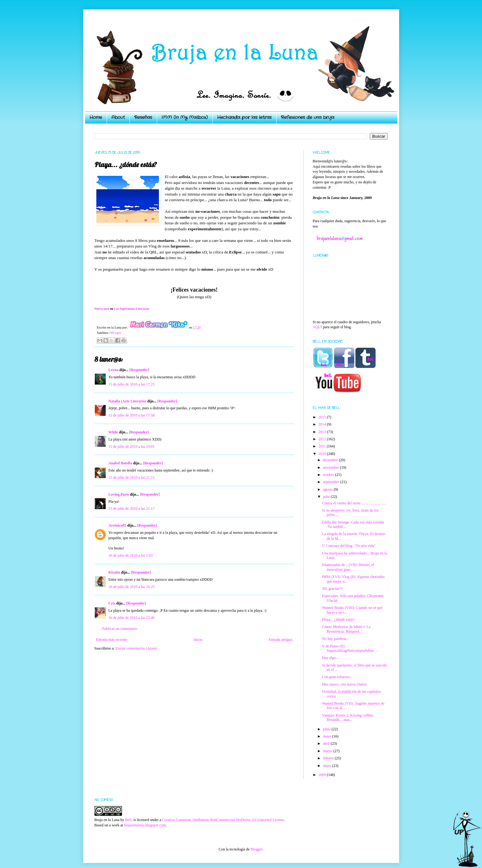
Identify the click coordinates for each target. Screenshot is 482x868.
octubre (329, 475)
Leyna (114, 370)
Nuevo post (102, 309)
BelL (129, 820)
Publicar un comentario (120, 629)
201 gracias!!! (332, 589)
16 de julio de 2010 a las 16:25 (132, 587)
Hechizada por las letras (244, 117)
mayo (327, 736)
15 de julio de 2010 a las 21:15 (132, 477)
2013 (323, 432)
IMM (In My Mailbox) (185, 117)
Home (96, 117)
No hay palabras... (335, 639)
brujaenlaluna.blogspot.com (145, 825)
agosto (328, 489)
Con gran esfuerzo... (337, 677)
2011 (323, 446)
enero (327, 766)
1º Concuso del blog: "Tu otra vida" (349, 546)
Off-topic (115, 333)
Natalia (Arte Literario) (127, 401)
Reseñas (143, 117)
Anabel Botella (120, 463)
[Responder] (139, 370)
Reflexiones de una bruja (308, 117)
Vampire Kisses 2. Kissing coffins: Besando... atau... (348, 717)
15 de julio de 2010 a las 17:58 (132, 415)
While (113, 432)
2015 (323, 417)
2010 (323, 454)
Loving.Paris (119, 494)
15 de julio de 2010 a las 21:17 (132, 508)
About (118, 117)
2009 (323, 775)
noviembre (331, 467)
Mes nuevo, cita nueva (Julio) (344, 684)
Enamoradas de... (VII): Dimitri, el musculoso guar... (348, 567)
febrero (329, 758)
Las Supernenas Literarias (132, 309)
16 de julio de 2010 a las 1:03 (131, 555)
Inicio (198, 640)
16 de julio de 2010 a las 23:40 (132, 618)
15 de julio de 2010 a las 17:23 (132, 384)
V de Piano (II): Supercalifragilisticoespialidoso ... (350, 648)
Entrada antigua (281, 640)
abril (327, 743)
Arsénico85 (117, 525)
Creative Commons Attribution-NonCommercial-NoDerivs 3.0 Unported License (223, 820)
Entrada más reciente (112, 640)
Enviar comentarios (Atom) (136, 648)
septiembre (332, 482)
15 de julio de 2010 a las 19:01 (132, 447)
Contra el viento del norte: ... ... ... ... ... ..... (354, 503)
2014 (323, 424)
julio (327, 497)
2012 (323, 439)
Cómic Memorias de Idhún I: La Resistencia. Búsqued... (346, 629)
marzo (328, 751)
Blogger (256, 849)
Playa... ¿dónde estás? (338, 620)
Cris (112, 603)
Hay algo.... (331, 658)
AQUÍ (317, 327)
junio (327, 729)
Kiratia (114, 572)
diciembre (331, 460)
